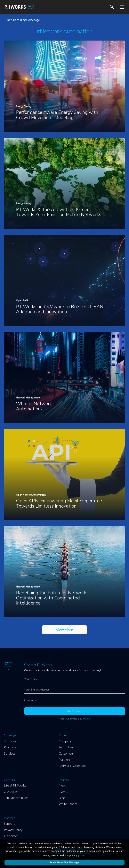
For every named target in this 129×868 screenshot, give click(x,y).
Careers (9, 780)
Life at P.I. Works (15, 785)
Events (63, 792)
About (63, 735)
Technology (66, 747)
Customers (66, 753)
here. (88, 719)
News (63, 785)
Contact (9, 818)
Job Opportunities (16, 798)
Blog (62, 798)
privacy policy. (77, 855)
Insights (64, 780)
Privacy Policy (13, 830)
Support (9, 823)
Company (65, 741)
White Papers (68, 804)
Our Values (11, 792)
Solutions (10, 741)
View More (64, 630)
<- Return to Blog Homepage (22, 20)
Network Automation (73, 765)
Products (10, 747)
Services (10, 753)
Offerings (10, 735)
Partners (65, 759)
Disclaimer (11, 836)
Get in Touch (75, 711)
